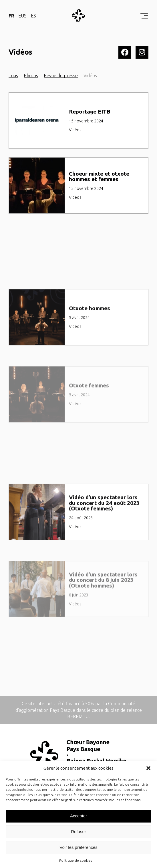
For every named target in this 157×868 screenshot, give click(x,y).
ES (33, 16)
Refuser (78, 832)
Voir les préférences (78, 847)
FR (11, 16)
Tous (13, 76)
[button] (148, 768)
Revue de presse (61, 76)
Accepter (78, 816)
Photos (31, 76)
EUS (22, 16)
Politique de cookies (76, 860)
